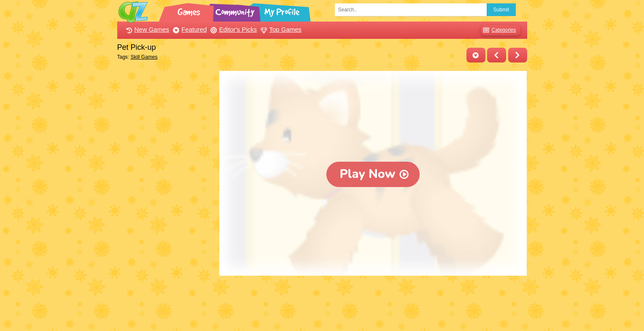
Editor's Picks (233, 29)
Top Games (280, 29)
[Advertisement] (166, 198)
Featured (189, 29)
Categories (498, 30)
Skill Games (144, 57)
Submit (501, 10)
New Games (147, 29)
